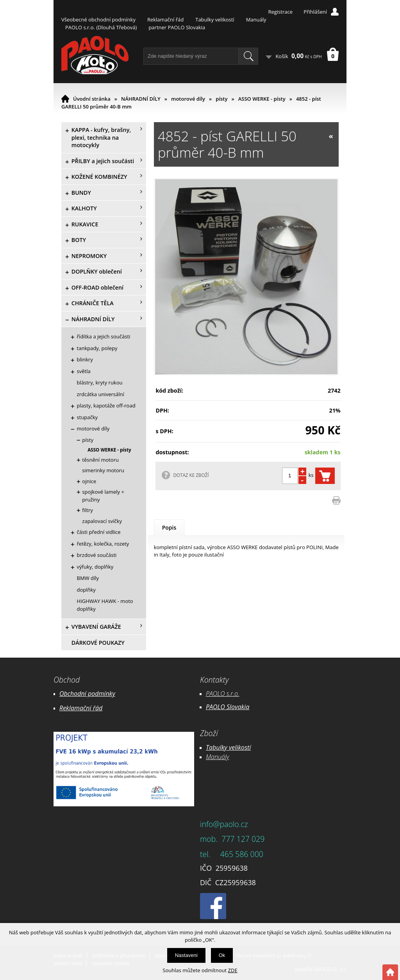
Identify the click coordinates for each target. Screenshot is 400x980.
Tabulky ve (220, 747)
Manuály (256, 20)
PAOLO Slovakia (228, 707)
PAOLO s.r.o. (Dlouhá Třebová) (101, 27)
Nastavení (187, 955)
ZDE (233, 970)
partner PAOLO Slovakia (177, 27)
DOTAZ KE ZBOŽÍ (191, 475)
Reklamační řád (165, 20)
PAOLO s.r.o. (223, 694)
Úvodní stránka (92, 99)
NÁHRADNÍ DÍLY (141, 99)
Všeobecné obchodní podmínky (98, 20)
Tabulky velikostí (215, 20)
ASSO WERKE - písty (262, 99)
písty (221, 99)
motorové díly (188, 99)
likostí (243, 747)
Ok (222, 955)
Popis (169, 527)
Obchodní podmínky (87, 694)
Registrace (280, 12)
